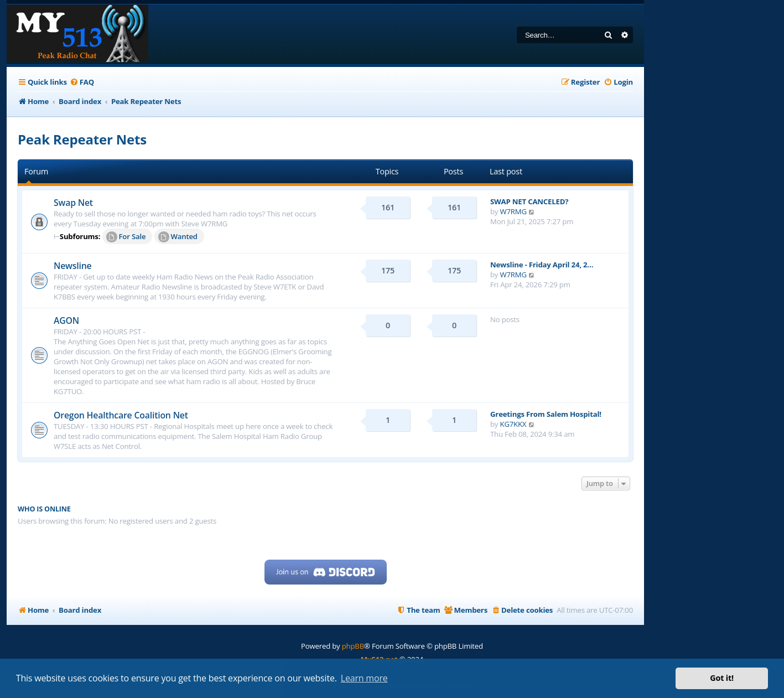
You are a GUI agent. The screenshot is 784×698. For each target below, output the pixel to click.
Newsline (73, 266)
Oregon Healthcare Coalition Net (121, 415)
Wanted (178, 237)
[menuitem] (82, 82)
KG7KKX (513, 424)
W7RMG (513, 211)
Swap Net (73, 203)
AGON (66, 320)
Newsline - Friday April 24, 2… (542, 265)
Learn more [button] (364, 678)
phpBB (353, 646)
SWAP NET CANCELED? (529, 201)
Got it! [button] (722, 678)
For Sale (126, 237)
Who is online (44, 509)
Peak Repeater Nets (82, 139)
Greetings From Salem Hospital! (546, 414)
